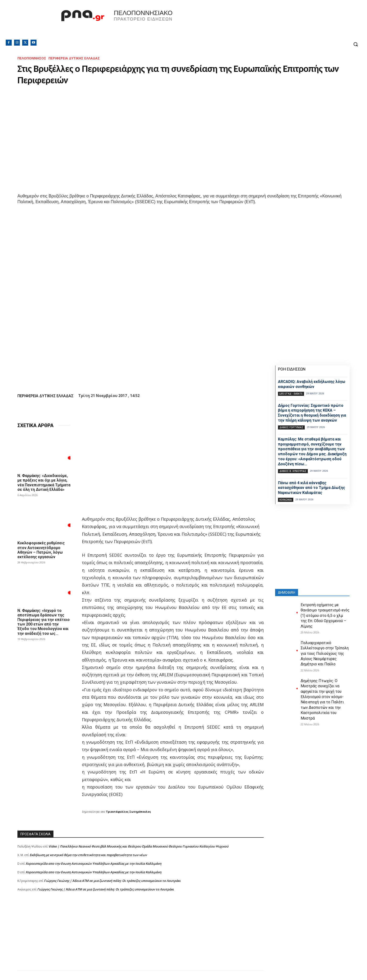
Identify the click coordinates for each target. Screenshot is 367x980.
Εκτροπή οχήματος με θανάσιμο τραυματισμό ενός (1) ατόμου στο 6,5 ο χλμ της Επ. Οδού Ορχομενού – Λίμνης (325, 616)
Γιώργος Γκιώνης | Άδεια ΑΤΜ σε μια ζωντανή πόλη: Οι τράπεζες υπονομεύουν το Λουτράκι (112, 881)
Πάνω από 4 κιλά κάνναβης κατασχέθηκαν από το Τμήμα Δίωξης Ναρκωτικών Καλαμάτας (312, 488)
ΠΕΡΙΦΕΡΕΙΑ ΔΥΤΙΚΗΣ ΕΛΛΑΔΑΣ (74, 58)
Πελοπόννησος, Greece (250, 23)
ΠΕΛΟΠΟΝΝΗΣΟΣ (32, 58)
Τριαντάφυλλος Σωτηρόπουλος (128, 812)
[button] (356, 44)
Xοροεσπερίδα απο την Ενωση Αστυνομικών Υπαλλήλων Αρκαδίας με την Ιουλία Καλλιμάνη (93, 863)
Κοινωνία (286, 500)
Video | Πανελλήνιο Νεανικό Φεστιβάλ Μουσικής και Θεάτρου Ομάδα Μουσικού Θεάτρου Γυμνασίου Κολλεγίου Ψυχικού (138, 846)
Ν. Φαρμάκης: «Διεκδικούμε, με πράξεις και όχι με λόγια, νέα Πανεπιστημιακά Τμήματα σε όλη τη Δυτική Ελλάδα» (44, 483)
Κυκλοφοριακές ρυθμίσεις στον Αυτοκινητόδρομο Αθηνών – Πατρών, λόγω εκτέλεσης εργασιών (41, 550)
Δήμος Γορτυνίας (291, 427)
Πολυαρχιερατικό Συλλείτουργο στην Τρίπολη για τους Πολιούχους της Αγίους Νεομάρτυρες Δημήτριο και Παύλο (325, 654)
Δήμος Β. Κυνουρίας (293, 471)
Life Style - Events (291, 394)
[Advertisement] (141, 937)
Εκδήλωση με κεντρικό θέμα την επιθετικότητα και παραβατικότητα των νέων (88, 855)
